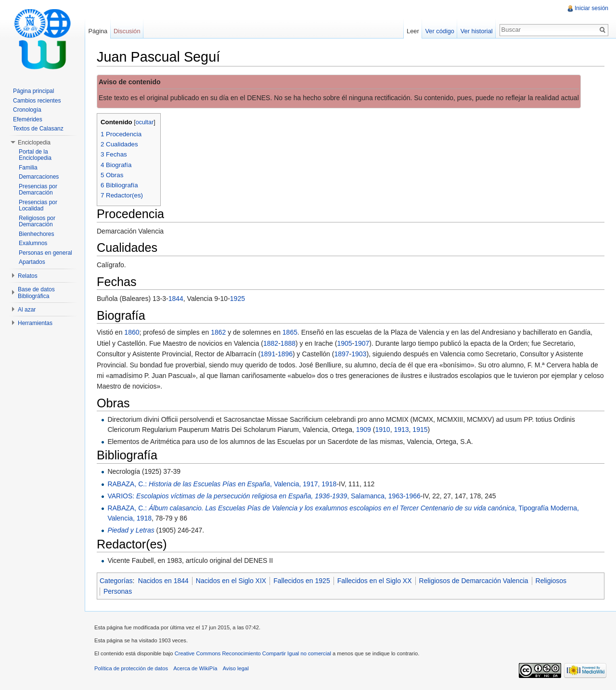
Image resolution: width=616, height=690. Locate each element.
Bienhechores (36, 234)
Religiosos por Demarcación (37, 221)
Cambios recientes (37, 101)
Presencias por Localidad (38, 206)
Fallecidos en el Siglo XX (375, 581)
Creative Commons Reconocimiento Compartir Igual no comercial (253, 653)
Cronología (27, 110)
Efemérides (28, 119)
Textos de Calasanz (38, 129)
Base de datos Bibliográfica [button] (36, 293)
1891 (268, 354)
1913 (401, 430)
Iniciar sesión (591, 8)
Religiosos (551, 581)
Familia (28, 168)
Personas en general (45, 253)
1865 (290, 332)
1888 (288, 343)
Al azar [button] (27, 310)
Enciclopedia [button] (34, 143)
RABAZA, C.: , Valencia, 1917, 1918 (222, 484)
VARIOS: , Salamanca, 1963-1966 (264, 496)
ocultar (145, 122)
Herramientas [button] (35, 323)
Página (98, 31)
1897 (341, 354)
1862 (218, 332)
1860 (132, 332)
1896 (285, 354)
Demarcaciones (39, 177)
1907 (362, 343)
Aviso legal (236, 668)
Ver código (439, 31)
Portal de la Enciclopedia (35, 155)
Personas (118, 591)
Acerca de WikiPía (195, 668)
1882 (271, 343)
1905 (344, 343)
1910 (382, 430)
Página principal (33, 91)
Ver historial (477, 31)
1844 (176, 299)
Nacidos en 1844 (163, 581)
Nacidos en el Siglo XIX (231, 581)
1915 (420, 430)
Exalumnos (33, 243)
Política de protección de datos (131, 668)
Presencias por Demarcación (38, 190)
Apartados (32, 262)
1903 (359, 354)
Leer (413, 31)
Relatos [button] (28, 276)
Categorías (116, 581)
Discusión (127, 31)
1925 (237, 299)
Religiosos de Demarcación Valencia (474, 581)
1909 (364, 430)
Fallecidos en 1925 (302, 581)
